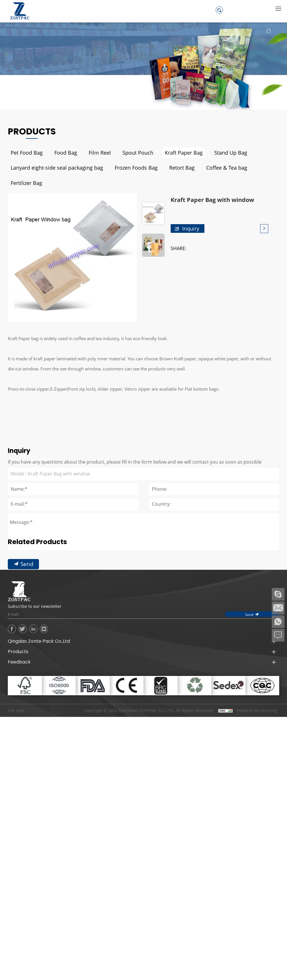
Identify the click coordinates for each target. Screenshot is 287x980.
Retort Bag (170, 168)
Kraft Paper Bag (173, 153)
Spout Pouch (130, 153)
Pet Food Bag (25, 153)
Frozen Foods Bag (126, 168)
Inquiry (191, 213)
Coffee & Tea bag (212, 168)
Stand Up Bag (217, 153)
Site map (16, 695)
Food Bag (62, 153)
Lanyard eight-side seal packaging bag (53, 168)
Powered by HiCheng (257, 695)
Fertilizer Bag (258, 168)
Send (27, 610)
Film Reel (94, 153)
